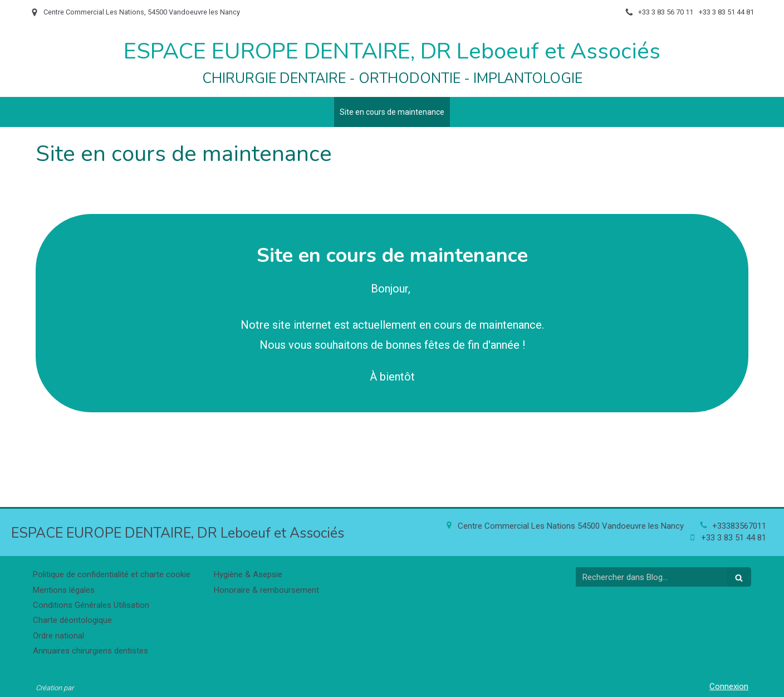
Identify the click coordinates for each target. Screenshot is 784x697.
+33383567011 (739, 526)
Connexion (729, 686)
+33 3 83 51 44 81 (734, 538)
